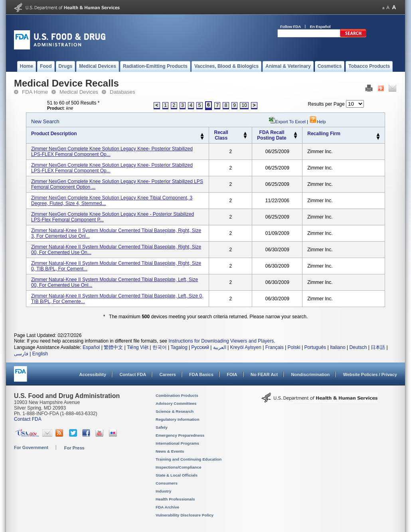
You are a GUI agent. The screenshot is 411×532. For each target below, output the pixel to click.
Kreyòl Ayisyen (246, 347)
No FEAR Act (264, 374)
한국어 (160, 347)
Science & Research (175, 411)
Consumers (167, 483)
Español (91, 347)
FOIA (232, 374)
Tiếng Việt (138, 347)
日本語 (378, 347)
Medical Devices (79, 92)
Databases (123, 92)
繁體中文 (113, 347)
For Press (74, 448)
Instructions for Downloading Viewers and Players (221, 341)
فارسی (21, 354)
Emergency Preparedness (180, 435)
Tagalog (179, 347)
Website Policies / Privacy (370, 374)
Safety (162, 427)
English (40, 354)
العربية (220, 347)
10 (244, 105)
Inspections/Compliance (179, 467)
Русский (200, 347)
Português (315, 347)
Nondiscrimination (311, 374)
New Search (45, 121)
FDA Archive (167, 507)
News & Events (170, 451)
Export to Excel (290, 122)
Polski (294, 347)
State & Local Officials (177, 475)
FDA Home (35, 92)
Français (275, 347)
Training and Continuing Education (189, 459)
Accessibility (93, 374)
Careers (168, 374)
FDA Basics (201, 374)
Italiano (338, 347)
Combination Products (177, 395)
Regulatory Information (178, 419)
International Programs (177, 443)
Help (318, 122)
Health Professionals (175, 499)
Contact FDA (133, 374)
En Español (320, 27)
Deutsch (358, 347)
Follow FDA (290, 27)
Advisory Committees (176, 403)
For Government (31, 447)
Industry (163, 491)
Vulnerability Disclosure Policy (185, 515)
